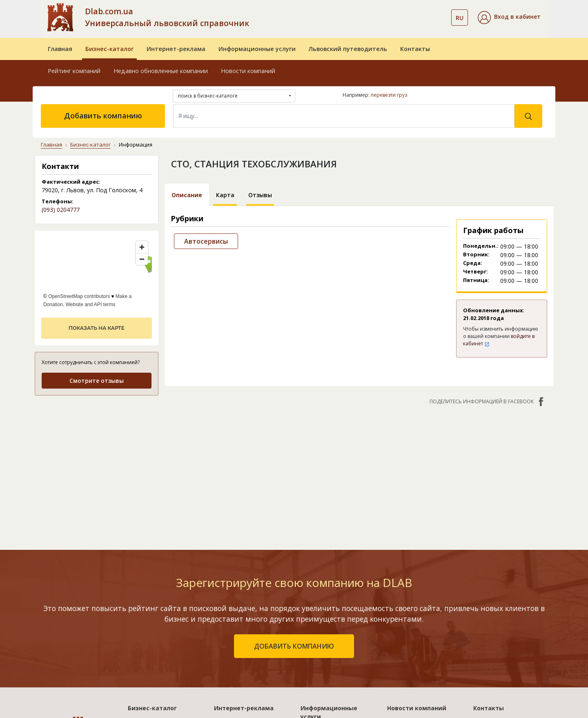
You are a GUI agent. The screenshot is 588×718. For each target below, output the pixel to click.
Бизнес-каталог (109, 49)
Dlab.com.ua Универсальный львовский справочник (167, 17)
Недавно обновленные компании (161, 71)
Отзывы (260, 195)
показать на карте (97, 328)
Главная (60, 49)
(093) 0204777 (61, 210)
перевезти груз (389, 95)
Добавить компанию (103, 116)
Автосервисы (206, 241)
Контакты (415, 49)
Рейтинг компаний (74, 71)
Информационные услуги (257, 49)
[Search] (344, 116)
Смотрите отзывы (97, 381)
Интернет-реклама (176, 49)
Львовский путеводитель (348, 49)
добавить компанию (294, 646)
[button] (509, 18)
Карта (225, 195)
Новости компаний (248, 71)
